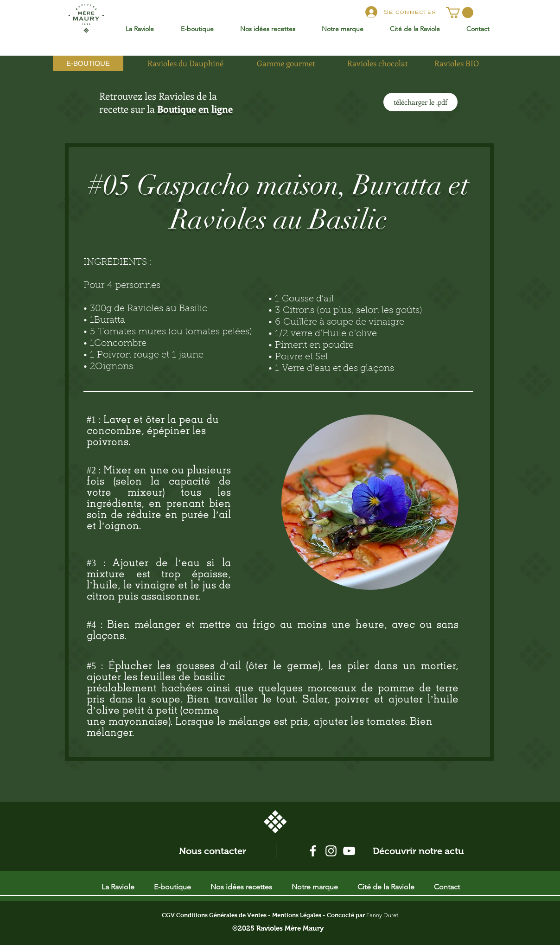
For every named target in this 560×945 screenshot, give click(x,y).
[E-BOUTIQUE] (88, 63)
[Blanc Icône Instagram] (331, 851)
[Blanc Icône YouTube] (349, 851)
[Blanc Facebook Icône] (313, 851)
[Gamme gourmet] (286, 63)
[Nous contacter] (213, 851)
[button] (460, 13)
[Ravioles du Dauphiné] (185, 63)
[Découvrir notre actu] (418, 851)
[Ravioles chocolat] (377, 63)
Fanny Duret (382, 915)
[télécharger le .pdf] (420, 102)
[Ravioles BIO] (457, 63)
